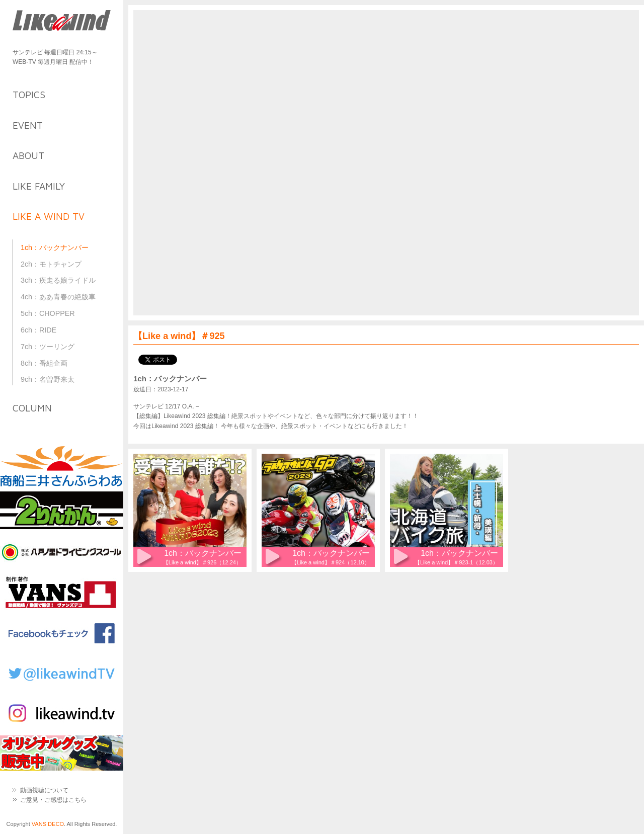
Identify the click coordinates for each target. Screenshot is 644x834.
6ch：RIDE (38, 330)
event (28, 125)
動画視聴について (44, 790)
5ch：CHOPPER (48, 313)
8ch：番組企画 (44, 363)
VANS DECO (48, 824)
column (32, 408)
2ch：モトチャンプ (51, 264)
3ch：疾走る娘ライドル (58, 280)
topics (29, 95)
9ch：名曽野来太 (48, 379)
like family (39, 186)
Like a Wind (62, 21)
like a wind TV (49, 216)
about (28, 155)
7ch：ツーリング (48, 347)
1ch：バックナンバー (55, 247)
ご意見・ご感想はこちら (53, 800)
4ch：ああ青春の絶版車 (58, 297)
